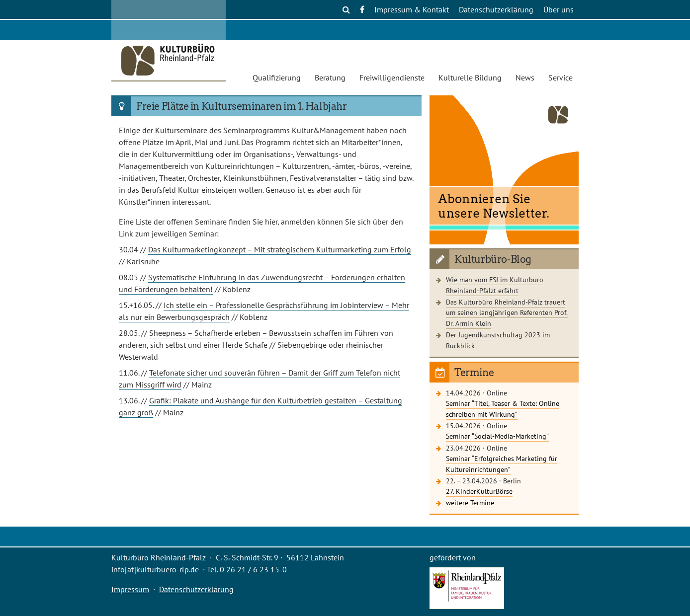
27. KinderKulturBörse (479, 491)
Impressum (130, 589)
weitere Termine (470, 502)
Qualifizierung (277, 77)
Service (561, 77)
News (525, 77)
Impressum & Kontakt (412, 9)
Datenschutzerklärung (496, 9)
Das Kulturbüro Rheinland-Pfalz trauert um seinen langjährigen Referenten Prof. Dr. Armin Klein (507, 312)
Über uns (559, 9)
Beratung (330, 77)
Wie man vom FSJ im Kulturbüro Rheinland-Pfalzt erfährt (495, 285)
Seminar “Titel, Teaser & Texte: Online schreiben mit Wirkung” (503, 409)
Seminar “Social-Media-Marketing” (497, 436)
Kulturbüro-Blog (493, 259)
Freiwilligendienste (392, 77)
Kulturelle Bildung (470, 77)
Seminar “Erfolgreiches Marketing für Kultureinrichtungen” (502, 464)
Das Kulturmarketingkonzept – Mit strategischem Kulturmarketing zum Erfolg (280, 249)
